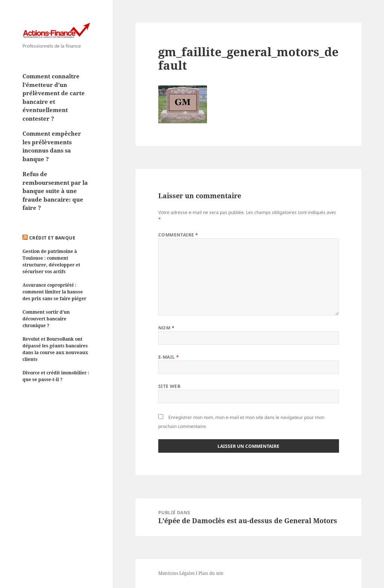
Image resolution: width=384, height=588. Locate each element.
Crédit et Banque (52, 238)
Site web (169, 386)
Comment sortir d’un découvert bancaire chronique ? (46, 319)
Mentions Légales (176, 573)
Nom (166, 328)
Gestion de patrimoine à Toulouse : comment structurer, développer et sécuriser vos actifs (51, 261)
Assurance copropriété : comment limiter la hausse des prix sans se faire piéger (54, 292)
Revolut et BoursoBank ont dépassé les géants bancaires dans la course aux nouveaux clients (55, 349)
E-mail (169, 357)
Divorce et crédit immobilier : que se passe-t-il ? (56, 376)
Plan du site (211, 573)
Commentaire (178, 235)
